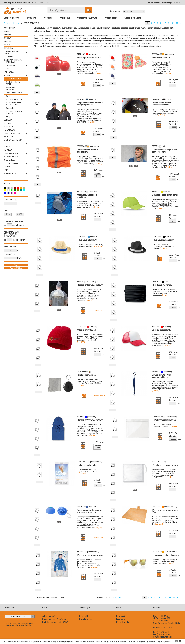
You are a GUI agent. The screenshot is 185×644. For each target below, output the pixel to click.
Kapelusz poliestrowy (164, 240)
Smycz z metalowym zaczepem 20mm (161, 376)
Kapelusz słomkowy (88, 240)
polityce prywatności (164, 641)
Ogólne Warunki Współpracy (55, 619)
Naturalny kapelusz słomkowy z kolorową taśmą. (91, 245)
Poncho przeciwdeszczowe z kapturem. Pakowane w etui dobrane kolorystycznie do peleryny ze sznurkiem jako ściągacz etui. (164, 473)
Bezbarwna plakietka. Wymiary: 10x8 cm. (166, 426)
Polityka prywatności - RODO (55, 622)
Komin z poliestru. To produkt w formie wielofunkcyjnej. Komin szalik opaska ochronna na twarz (166, 112)
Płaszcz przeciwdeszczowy (90, 285)
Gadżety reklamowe (12, 23)
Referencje (167, 3)
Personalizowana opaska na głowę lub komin (165, 151)
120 (121, 597)
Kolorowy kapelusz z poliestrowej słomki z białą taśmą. (165, 246)
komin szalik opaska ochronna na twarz (162, 104)
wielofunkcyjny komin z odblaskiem (87, 151)
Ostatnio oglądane (133, 18)
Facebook (121, 619)
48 (115, 597)
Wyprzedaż (65, 18)
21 (173, 23)
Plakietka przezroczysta (165, 420)
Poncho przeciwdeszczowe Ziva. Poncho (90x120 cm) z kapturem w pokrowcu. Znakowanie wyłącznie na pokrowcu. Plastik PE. (166, 520)
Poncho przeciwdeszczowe (165, 465)
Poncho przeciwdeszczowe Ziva (165, 511)
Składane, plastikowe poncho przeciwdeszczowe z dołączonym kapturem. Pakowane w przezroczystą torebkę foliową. (89, 563)
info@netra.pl (166, 637)
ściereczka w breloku (162, 58)
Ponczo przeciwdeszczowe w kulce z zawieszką (89, 511)
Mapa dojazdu (122, 622)
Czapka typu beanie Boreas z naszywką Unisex (90, 104)
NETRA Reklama (160, 616)
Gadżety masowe (12, 18)
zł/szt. (98, 80)
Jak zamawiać (153, 3)
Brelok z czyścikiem (87, 375)
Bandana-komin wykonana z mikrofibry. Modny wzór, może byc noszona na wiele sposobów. (165, 292)
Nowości (48, 18)
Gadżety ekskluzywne (87, 18)
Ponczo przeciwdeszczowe (89, 58)
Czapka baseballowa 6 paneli (165, 195)
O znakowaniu (85, 619)
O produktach (85, 616)
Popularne (32, 18)
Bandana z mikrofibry (163, 285)
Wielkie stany (111, 18)
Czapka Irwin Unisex (86, 330)
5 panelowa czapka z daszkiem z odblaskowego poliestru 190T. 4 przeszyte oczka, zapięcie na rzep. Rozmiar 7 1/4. (90, 204)
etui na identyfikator (88, 465)
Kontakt (178, 3)
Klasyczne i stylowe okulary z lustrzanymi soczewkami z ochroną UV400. (165, 562)
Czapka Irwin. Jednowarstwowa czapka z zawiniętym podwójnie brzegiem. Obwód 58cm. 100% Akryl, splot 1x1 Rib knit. (90, 338)
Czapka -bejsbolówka (162, 330)
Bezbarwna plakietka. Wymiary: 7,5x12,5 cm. (88, 471)
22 (177, 23)
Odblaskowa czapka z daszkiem (87, 196)
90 (118, 597)
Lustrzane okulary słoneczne (166, 555)
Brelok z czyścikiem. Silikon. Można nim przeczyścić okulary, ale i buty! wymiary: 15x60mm (91, 382)
